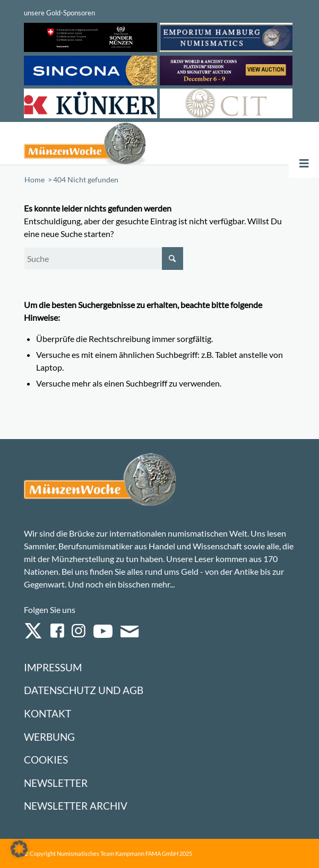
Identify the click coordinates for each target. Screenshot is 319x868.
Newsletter (56, 783)
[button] (19, 849)
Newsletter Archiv (76, 806)
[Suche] (104, 258)
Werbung (49, 737)
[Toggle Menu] (304, 164)
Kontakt (48, 713)
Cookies (46, 760)
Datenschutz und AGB (84, 690)
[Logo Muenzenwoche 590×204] (105, 143)
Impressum (53, 667)
